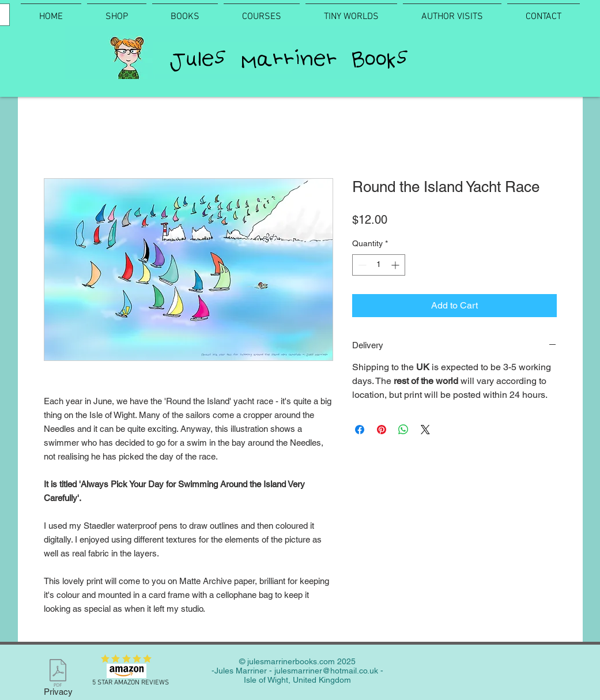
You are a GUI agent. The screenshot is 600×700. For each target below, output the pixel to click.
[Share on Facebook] (360, 430)
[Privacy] (58, 680)
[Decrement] (361, 265)
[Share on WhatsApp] (403, 430)
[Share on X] (425, 430)
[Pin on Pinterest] (382, 430)
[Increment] (396, 265)
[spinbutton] (379, 265)
